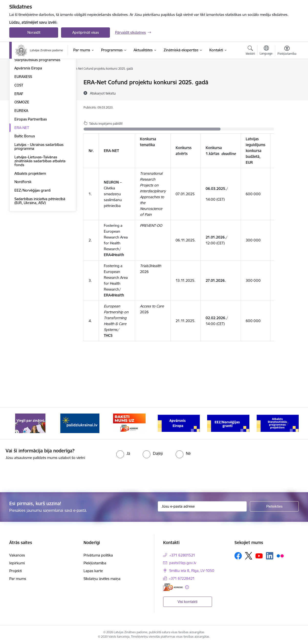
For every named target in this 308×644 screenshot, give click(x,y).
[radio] (123, 453)
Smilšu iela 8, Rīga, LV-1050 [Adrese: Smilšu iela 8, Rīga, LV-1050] (192, 571)
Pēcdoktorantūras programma (40, 104)
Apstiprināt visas (86, 32)
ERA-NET (22, 180)
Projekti (16, 571)
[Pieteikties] (274, 506)
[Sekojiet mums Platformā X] (249, 556)
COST (19, 137)
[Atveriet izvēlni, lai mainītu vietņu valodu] (266, 51)
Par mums (18, 579)
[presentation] (41, 474)
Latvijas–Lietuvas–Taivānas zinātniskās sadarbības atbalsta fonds (40, 213)
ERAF (19, 146)
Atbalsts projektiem (30, 226)
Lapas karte (93, 571)
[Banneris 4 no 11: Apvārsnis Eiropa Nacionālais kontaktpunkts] (179, 423)
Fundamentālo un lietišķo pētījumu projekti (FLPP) (35, 93)
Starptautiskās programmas (37, 112)
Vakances (17, 555)
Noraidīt (34, 32)
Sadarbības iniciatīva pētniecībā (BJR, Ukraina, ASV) (40, 253)
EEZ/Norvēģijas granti (32, 243)
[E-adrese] (173, 587)
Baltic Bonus (25, 188)
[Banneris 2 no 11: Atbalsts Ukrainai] (80, 423)
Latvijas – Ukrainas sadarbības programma (39, 199)
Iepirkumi (17, 563)
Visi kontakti (187, 602)
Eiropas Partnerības (31, 171)
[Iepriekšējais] (21, 423)
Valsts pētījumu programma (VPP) (42, 82)
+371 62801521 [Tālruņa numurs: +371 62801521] (182, 555)
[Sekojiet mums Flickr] (280, 556)
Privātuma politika (98, 555)
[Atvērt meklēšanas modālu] (250, 51)
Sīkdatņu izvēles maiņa (102, 579)
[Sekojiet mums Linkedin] (270, 556)
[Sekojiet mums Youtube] (259, 556)
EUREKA (21, 163)
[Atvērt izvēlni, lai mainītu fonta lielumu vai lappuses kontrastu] (287, 51)
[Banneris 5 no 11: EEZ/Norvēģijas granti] (228, 423)
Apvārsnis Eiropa (28, 120)
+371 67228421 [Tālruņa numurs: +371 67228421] (182, 578)
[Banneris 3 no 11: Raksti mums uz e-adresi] (129, 423)
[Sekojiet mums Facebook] (238, 556)
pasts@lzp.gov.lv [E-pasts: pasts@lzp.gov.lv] (183, 563)
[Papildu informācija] (187, 587)
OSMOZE (22, 154)
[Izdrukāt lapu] (287, 80)
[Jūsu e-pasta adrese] (202, 506)
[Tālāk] (288, 423)
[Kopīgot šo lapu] (287, 93)
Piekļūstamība (95, 563)
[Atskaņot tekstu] (103, 93)
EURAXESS (23, 129)
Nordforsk (23, 234)
